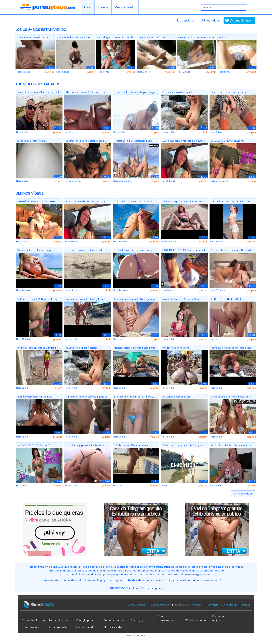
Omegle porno (85, 620)
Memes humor (58, 620)
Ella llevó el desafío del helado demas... (134, 445)
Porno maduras (113, 620)
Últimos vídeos (210, 20)
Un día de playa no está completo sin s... (135, 250)
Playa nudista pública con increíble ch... (232, 348)
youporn (106, 132)
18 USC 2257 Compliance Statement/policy (136, 588)
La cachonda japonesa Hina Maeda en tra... (85, 446)
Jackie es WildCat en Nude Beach (75, 37)
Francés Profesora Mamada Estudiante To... (135, 348)
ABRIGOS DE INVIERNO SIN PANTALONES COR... (227, 300)
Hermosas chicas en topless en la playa (196, 38)
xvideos (91, 72)
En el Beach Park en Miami (177, 397)
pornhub (50, 72)
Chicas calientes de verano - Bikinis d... (232, 250)
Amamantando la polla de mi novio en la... (32, 38)
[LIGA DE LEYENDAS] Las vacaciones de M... (184, 251)
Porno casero (30, 627)
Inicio (88, 7)
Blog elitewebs (113, 627)
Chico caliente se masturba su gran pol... (136, 299)
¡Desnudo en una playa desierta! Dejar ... (232, 201)
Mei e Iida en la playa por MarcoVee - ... (37, 201)
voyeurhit (170, 72)
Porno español (58, 627)
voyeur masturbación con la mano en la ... (156, 38)
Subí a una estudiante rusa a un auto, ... (184, 141)
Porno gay (137, 620)
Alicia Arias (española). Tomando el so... (86, 92)
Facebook (230, 605)
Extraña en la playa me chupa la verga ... (136, 92)
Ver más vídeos (243, 494)
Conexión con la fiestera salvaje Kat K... (231, 397)
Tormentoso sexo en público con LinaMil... (39, 92)
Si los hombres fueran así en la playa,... (135, 397)
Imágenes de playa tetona (176, 348)
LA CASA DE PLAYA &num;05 (34, 445)
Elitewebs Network (34, 620)
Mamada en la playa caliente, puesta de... (87, 397)
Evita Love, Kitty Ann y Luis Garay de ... (184, 445)
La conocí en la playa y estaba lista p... (86, 141)
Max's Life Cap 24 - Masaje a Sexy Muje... (181, 300)
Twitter (246, 605)
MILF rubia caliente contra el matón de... (232, 445)
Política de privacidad (189, 605)
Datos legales (137, 605)
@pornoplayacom (242, 20)
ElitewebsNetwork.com (205, 580)
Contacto (213, 605)
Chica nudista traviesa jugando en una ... (136, 201)
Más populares (185, 20)
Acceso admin (136, 635)
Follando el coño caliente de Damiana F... (38, 348)
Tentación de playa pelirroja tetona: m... (183, 201)
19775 (222, 37)
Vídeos (103, 7)
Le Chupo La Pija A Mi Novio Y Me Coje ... (39, 299)
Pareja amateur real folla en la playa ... (37, 250)
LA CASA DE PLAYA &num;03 (227, 141)
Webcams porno (195, 620)
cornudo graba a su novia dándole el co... (115, 38)
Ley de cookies (160, 605)
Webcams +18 (125, 7)
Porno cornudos (86, 627)
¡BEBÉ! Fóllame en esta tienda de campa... (35, 397)
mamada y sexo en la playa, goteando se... (85, 300)
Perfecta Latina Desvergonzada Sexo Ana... (133, 141)
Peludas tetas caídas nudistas (178, 92)
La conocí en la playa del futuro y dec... (86, 250)
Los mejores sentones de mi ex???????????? (32, 141)
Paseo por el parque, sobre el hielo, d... (230, 92)
